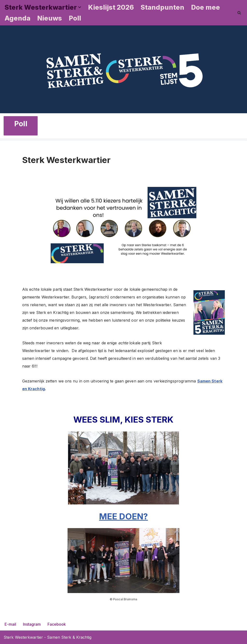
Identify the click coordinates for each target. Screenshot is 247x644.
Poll (75, 18)
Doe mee (206, 7)
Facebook (57, 624)
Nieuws (50, 18)
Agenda (17, 18)
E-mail (10, 624)
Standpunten (162, 7)
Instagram (32, 624)
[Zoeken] (239, 13)
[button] (80, 7)
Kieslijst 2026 (111, 7)
